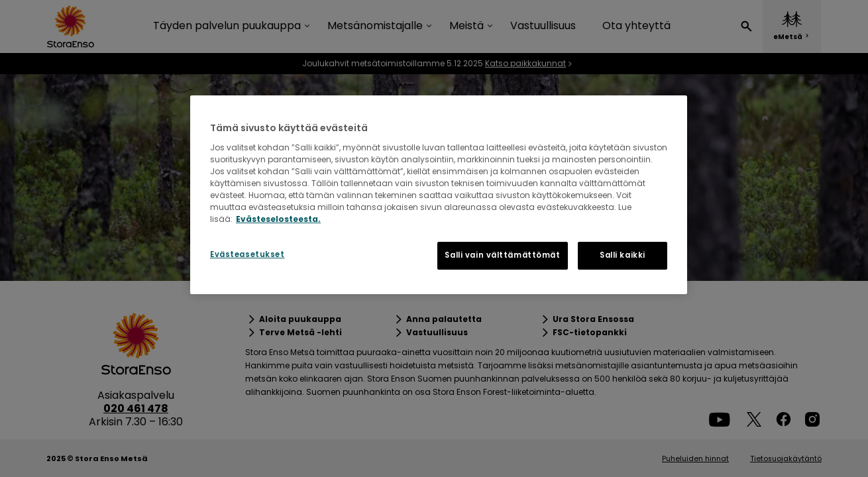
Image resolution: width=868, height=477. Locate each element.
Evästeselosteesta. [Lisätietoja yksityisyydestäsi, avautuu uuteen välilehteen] (278, 219)
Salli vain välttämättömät (502, 255)
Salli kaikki (623, 255)
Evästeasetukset (247, 254)
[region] (439, 195)
